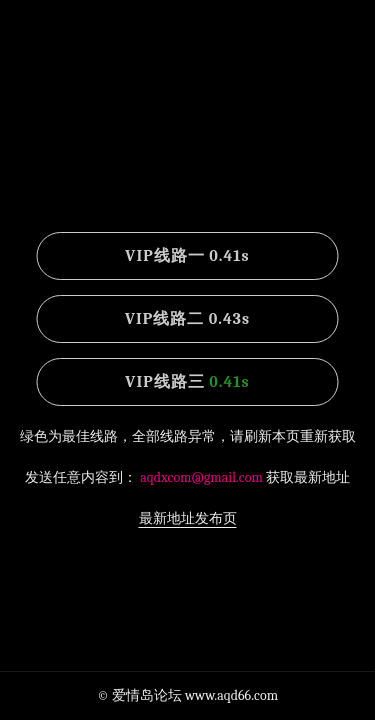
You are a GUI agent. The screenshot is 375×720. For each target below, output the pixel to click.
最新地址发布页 (188, 518)
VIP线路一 (187, 256)
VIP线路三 (187, 382)
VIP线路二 (187, 319)
